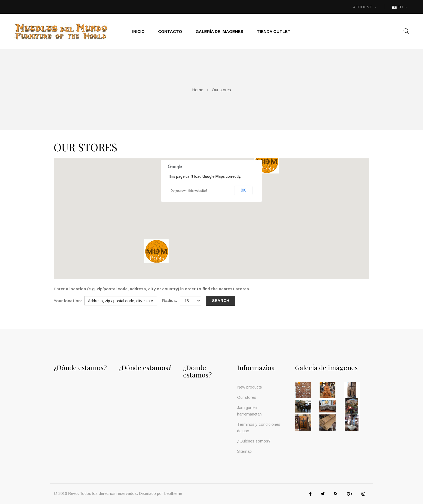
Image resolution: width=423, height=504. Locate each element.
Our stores (247, 397)
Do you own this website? (189, 191)
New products (250, 387)
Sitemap (244, 451)
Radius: (170, 300)
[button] (267, 161)
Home (198, 90)
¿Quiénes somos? (254, 441)
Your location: (68, 301)
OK (243, 190)
